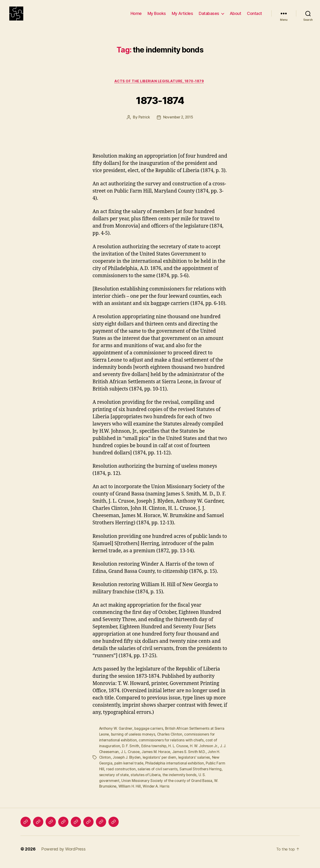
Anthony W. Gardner (116, 736)
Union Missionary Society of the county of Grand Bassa (168, 787)
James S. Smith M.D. (195, 759)
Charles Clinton (172, 742)
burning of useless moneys (135, 742)
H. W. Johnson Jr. (206, 753)
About (236, 17)
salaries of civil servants (168, 775)
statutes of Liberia (162, 781)
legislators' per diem (161, 764)
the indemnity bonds (196, 781)
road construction (131, 775)
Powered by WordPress (63, 855)
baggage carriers (150, 736)
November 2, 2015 (178, 125)
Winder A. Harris (157, 792)
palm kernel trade (130, 770)
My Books (157, 17)
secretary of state (129, 781)
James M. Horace (162, 759)
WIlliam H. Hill (130, 792)
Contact (254, 17)
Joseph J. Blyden (128, 764)
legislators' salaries (197, 764)
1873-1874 (160, 107)
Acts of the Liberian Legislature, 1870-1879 (160, 89)
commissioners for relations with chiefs (173, 747)
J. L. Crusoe (135, 759)
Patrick (143, 125)
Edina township (154, 753)
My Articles (182, 17)
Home (136, 17)
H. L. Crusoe (179, 753)
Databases (209, 17)
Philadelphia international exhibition (177, 770)
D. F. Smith (131, 753)
